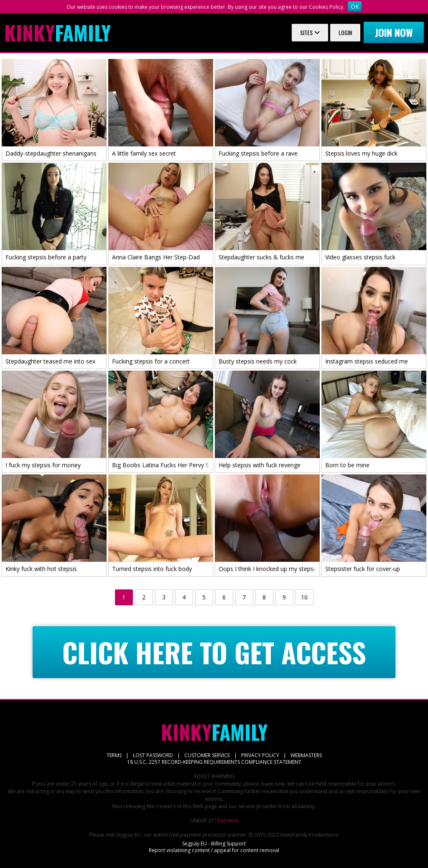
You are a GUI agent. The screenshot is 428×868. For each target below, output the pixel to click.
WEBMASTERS (306, 755)
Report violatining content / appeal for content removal (214, 850)
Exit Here (228, 821)
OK (355, 6)
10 (304, 597)
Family (57, 33)
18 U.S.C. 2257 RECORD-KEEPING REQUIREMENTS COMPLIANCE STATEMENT (214, 762)
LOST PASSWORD (153, 755)
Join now (394, 32)
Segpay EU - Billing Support (214, 844)
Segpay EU (129, 835)
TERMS (114, 755)
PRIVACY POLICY (260, 755)
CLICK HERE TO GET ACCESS (214, 652)
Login (345, 32)
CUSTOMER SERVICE (207, 755)
